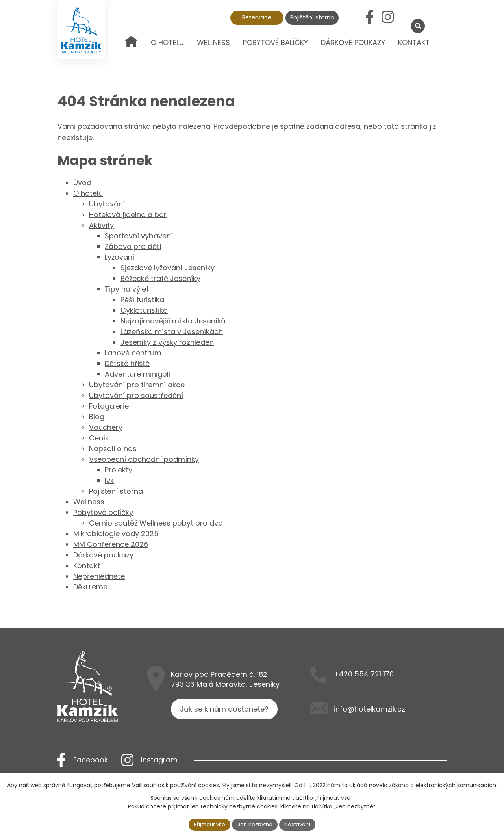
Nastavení (300, 824)
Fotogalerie (109, 406)
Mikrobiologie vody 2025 (116, 534)
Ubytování (107, 204)
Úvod (131, 48)
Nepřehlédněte (99, 576)
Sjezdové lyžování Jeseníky (168, 268)
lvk (109, 480)
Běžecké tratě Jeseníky (160, 278)
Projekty (119, 470)
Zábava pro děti (133, 246)
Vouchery (106, 427)
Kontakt (414, 42)
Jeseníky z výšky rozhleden (167, 342)
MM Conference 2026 (111, 544)
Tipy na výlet (127, 289)
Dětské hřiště (127, 363)
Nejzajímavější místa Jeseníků (173, 321)
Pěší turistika (142, 300)
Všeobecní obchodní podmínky (144, 459)
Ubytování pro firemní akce (137, 385)
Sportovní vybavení (139, 236)
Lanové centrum (133, 353)
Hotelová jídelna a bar (128, 215)
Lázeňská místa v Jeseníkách (172, 332)
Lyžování (120, 257)
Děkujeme (90, 587)
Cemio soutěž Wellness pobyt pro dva (156, 523)
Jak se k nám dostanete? (226, 713)
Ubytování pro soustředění (136, 395)
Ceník (99, 438)
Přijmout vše (207, 824)
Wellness (213, 42)
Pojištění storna (312, 17)
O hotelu (167, 42)
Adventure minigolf (138, 374)
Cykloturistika (144, 310)
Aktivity (101, 225)
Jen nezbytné (255, 824)
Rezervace (257, 17)
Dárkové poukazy (353, 42)
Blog (97, 417)
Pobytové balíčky (275, 42)
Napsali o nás (113, 449)
